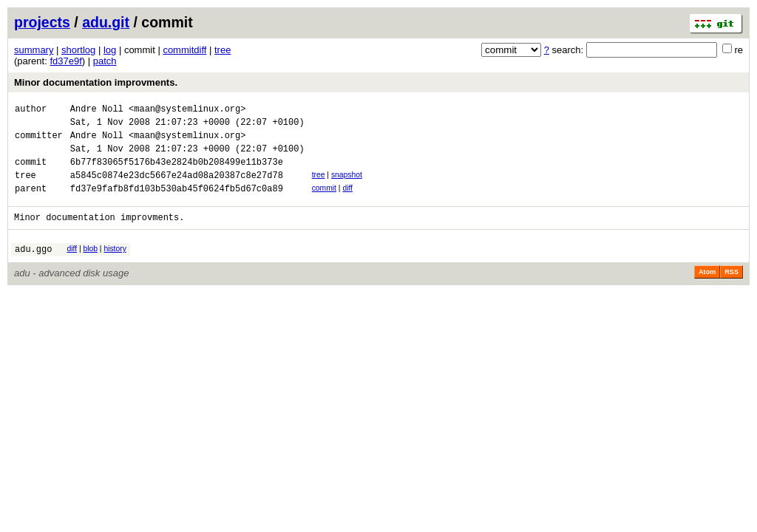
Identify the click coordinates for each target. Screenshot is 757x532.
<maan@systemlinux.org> (187, 110)
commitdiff (184, 50)
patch (105, 61)
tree (223, 50)
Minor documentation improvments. (96, 82)
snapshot (347, 186)
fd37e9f (65, 61)
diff (347, 201)
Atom (707, 292)
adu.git (106, 22)
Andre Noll (97, 110)
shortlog (78, 50)
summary (34, 50)
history (115, 266)
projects (42, 22)
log (110, 50)
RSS (731, 292)
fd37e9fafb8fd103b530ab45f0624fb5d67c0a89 (177, 204)
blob (90, 266)
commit (324, 201)
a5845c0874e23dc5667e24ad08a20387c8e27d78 (177, 188)
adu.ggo (33, 269)
